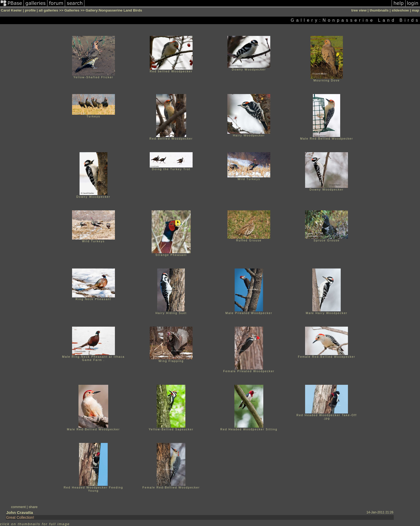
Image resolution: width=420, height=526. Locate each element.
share (33, 507)
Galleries (72, 10)
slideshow (400, 10)
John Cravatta (20, 512)
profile (30, 10)
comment (18, 507)
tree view (359, 10)
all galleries (49, 10)
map (416, 10)
